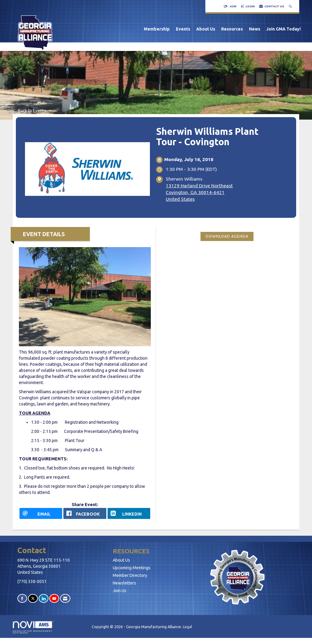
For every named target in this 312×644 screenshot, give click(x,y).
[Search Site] (291, 6)
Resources (232, 29)
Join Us (120, 591)
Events (183, 29)
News (255, 29)
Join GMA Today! (284, 29)
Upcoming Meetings (132, 568)
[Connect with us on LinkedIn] (44, 598)
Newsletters (124, 583)
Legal (187, 627)
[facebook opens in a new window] (85, 513)
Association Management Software (33, 628)
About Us (206, 29)
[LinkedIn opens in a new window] (129, 513)
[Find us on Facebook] (22, 598)
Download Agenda (227, 236)
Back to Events (29, 111)
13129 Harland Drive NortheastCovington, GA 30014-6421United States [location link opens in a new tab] (199, 192)
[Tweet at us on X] (33, 598)
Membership (157, 29)
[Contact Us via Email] (65, 598)
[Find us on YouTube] (54, 598)
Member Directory (130, 575)
